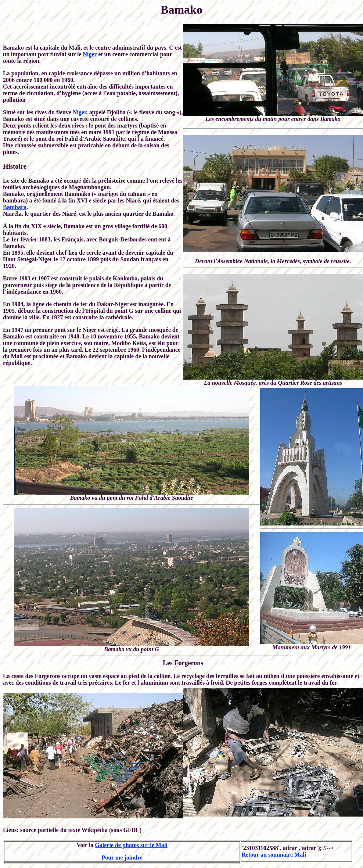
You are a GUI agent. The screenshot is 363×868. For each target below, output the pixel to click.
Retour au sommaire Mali (274, 855)
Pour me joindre (122, 858)
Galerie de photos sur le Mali (131, 845)
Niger (90, 54)
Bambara (15, 207)
